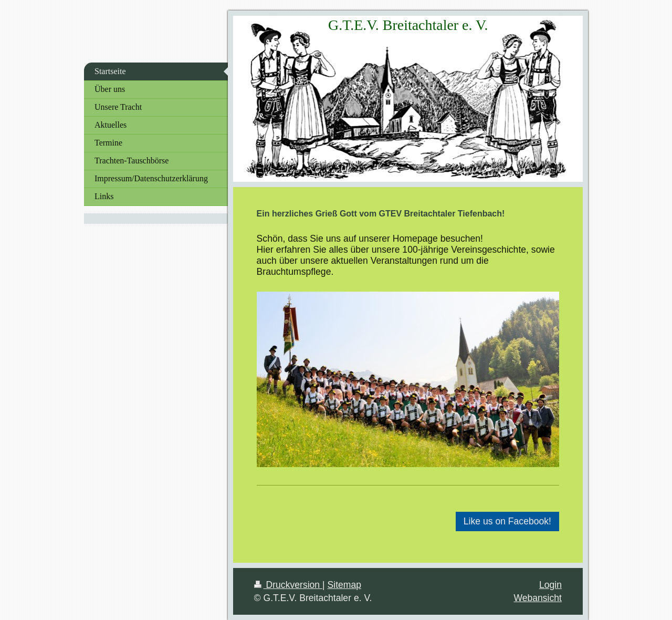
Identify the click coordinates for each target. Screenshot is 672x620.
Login (550, 585)
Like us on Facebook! (507, 521)
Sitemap (345, 585)
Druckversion (288, 585)
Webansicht (538, 598)
